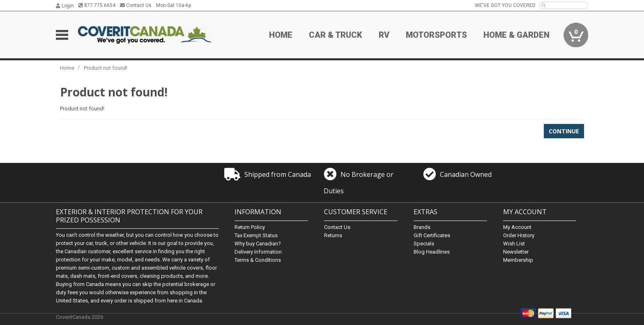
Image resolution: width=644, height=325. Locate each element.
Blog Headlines (432, 252)
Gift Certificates (432, 235)
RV (384, 35)
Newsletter (516, 252)
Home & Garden (516, 35)
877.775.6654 (97, 5)
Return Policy (250, 227)
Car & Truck (336, 35)
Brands (422, 227)
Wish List (514, 244)
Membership (518, 260)
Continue (564, 131)
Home (281, 35)
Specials (424, 244)
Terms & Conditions (258, 260)
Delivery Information (258, 252)
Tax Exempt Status (256, 235)
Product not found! (106, 68)
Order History (519, 235)
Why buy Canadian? (258, 244)
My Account (517, 227)
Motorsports (436, 35)
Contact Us (136, 5)
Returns (333, 235)
